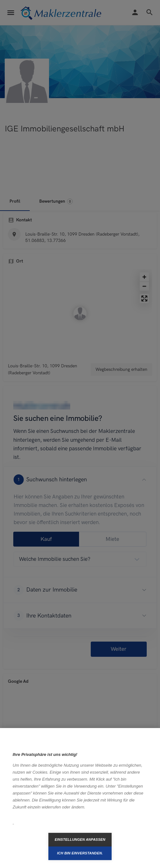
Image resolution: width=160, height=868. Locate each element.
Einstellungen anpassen (80, 839)
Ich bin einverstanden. (80, 853)
